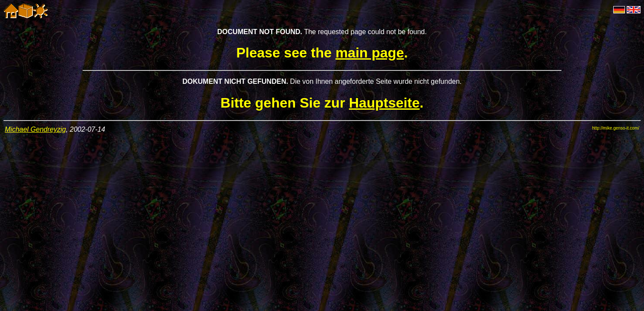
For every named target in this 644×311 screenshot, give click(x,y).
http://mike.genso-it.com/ (616, 128)
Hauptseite (384, 103)
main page (370, 53)
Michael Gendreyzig (35, 129)
